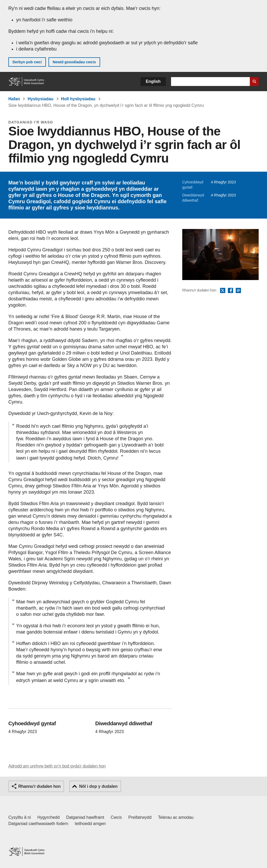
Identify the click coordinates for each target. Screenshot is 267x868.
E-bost (238, 291)
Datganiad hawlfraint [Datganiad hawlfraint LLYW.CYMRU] (85, 817)
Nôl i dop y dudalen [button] (98, 786)
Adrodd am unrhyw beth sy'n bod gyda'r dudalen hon (57, 766)
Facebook (230, 291)
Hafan (14, 99)
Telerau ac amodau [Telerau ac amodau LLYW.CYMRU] (176, 817)
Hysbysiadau (41, 99)
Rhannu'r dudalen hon (39, 786)
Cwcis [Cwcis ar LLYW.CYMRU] (116, 817)
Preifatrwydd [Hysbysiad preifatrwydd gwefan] (140, 817)
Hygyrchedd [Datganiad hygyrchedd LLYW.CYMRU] (48, 817)
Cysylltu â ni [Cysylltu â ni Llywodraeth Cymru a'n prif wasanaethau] (20, 817)
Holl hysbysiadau (78, 99)
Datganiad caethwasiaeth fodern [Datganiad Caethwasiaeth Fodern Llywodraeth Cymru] (38, 824)
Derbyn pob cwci (27, 62)
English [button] (153, 81)
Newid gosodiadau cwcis (74, 62)
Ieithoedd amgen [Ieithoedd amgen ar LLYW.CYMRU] (90, 824)
